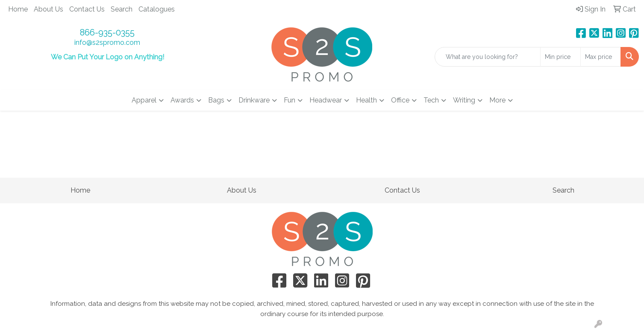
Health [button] (366, 100)
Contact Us (87, 9)
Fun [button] (290, 100)
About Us (49, 9)
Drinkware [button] (254, 100)
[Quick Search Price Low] (560, 57)
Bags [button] (216, 100)
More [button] (497, 100)
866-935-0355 (107, 32)
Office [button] (400, 100)
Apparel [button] (144, 100)
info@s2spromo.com (107, 42)
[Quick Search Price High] (601, 57)
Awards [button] (182, 100)
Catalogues (157, 9)
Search (122, 9)
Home (18, 9)
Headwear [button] (326, 100)
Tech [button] (431, 100)
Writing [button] (464, 100)
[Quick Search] (488, 57)
